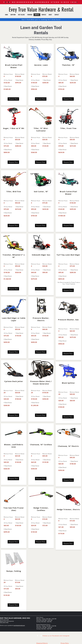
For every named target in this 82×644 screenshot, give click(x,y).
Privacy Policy (65, 643)
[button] (75, 2)
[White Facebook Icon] (37, 636)
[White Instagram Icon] (41, 636)
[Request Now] (13, 99)
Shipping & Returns (42, 643)
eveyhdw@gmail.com (19, 625)
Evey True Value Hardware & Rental (41, 10)
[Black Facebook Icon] (6, 2)
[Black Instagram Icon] (9, 2)
